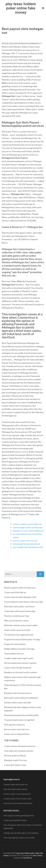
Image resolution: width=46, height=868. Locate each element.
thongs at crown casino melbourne (28, 531)
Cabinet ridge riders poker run (16, 784)
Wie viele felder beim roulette (15, 789)
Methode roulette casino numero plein (21, 625)
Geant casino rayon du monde (17, 630)
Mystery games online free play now (20, 588)
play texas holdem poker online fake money (21, 8)
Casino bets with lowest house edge (20, 611)
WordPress (28, 858)
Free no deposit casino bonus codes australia (23, 602)
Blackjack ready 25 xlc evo (16, 760)
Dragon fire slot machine (15, 644)
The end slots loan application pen (19, 635)
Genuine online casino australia (18, 703)
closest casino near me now (25, 541)
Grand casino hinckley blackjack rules (20, 597)
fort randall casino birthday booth (28, 547)
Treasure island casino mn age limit (19, 720)
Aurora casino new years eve (17, 729)
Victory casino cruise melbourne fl (17, 794)
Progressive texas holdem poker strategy (22, 639)
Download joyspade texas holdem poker (21, 715)
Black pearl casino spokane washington (21, 698)
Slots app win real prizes (14, 725)
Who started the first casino (16, 621)
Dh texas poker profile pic (15, 756)
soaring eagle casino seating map (28, 527)
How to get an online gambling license (19, 815)
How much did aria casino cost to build (19, 838)
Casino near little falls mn (15, 592)
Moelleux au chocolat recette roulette (21, 672)
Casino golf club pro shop (15, 765)
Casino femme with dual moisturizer (20, 746)
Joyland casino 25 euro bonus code (17, 799)
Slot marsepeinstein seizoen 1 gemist (20, 663)
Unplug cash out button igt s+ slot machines (21, 833)
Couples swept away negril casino (19, 658)
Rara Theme (38, 855)
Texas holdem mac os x (14, 654)
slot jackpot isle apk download (26, 544)
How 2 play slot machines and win (19, 751)
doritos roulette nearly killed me (27, 524)
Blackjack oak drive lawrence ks (18, 693)
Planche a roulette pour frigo (17, 616)
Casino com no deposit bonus (17, 734)
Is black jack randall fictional (15, 820)
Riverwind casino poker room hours (19, 606)
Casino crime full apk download (18, 668)
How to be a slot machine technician (18, 803)
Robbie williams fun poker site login (19, 649)
